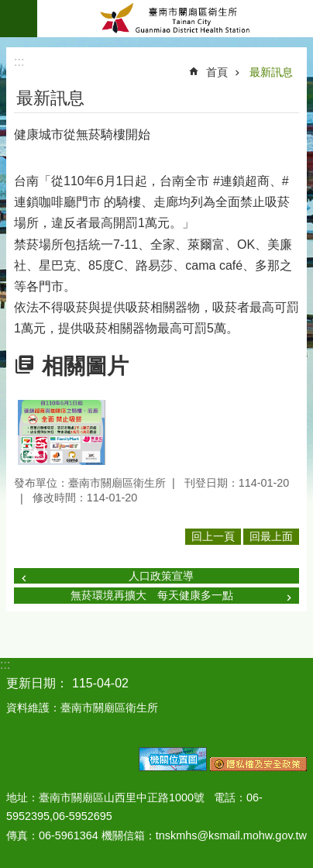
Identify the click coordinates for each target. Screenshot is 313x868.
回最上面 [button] (271, 536)
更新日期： (37, 683)
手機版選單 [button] (19, 19)
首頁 (217, 72)
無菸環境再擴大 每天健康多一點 (152, 595)
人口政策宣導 (161, 576)
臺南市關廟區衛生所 (175, 19)
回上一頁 (213, 536)
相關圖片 (85, 366)
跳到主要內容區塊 (8, 8)
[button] (62, 432)
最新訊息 (271, 72)
